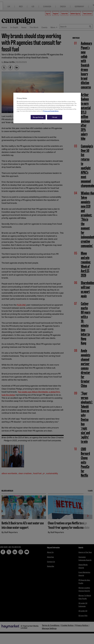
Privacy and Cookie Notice (51, 111)
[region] (47, 108)
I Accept (55, 117)
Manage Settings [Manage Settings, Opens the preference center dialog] (38, 117)
